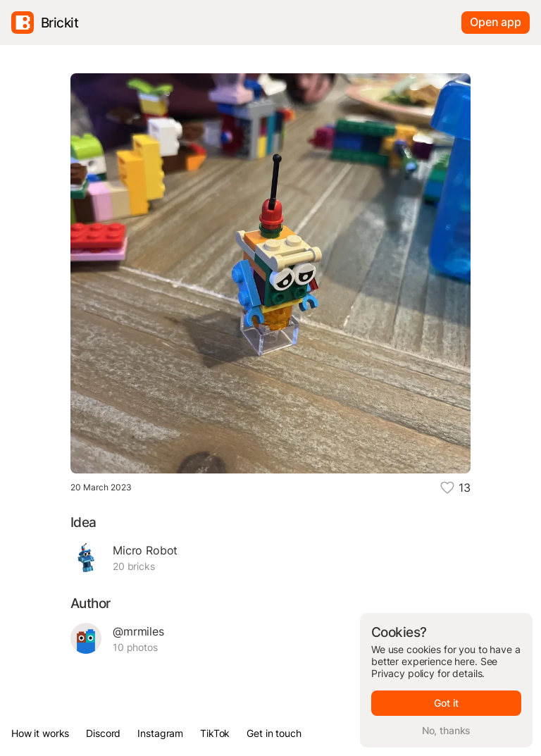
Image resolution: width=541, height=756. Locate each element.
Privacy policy (403, 673)
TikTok (215, 733)
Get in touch (274, 733)
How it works (40, 733)
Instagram (160, 733)
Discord (103, 733)
